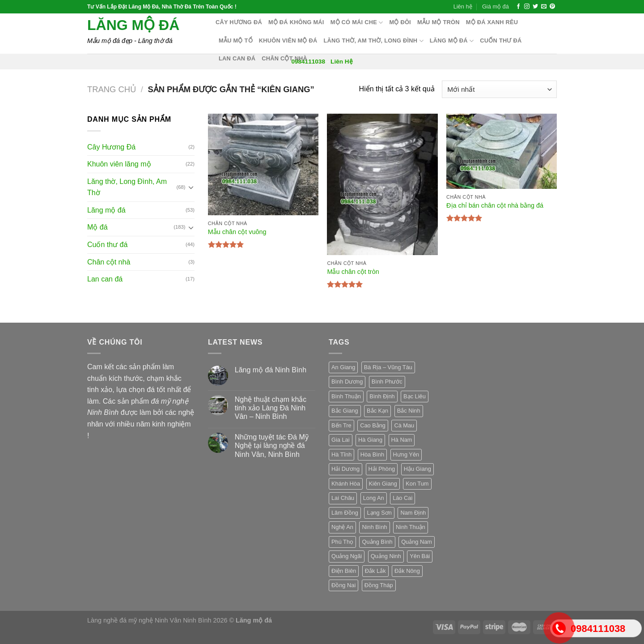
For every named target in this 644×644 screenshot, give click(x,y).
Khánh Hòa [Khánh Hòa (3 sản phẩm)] (346, 484)
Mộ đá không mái (296, 22)
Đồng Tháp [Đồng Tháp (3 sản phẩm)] (379, 585)
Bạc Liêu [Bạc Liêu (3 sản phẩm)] (415, 396)
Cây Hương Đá (111, 147)
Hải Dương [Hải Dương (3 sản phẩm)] (345, 469)
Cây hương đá (239, 22)
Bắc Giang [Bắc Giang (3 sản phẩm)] (345, 411)
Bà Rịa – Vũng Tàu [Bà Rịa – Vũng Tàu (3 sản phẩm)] (388, 367)
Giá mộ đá (496, 6)
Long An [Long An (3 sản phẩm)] (374, 498)
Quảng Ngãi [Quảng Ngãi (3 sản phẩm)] (347, 556)
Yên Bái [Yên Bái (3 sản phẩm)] (420, 556)
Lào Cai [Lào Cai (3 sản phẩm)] (402, 498)
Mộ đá (97, 227)
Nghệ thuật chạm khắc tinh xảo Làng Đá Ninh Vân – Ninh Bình (271, 408)
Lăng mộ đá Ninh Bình (271, 370)
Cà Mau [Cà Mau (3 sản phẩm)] (404, 425)
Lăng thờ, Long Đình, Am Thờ (127, 187)
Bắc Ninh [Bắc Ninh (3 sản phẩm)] (409, 411)
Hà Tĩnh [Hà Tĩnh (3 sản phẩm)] (341, 454)
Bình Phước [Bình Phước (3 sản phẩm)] (387, 382)
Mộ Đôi (400, 22)
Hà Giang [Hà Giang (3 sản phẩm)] (370, 440)
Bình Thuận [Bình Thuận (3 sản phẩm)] (346, 396)
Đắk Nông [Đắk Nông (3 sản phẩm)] (407, 571)
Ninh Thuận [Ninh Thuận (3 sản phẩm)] (411, 527)
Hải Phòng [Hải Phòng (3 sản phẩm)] (382, 469)
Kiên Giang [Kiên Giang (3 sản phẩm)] (383, 484)
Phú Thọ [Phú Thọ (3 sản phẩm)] (342, 542)
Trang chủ (112, 89)
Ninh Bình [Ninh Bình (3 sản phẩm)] (374, 527)
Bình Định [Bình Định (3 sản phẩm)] (382, 396)
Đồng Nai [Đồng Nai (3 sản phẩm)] (343, 585)
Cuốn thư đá (501, 41)
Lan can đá (237, 58)
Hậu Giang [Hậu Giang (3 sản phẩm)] (417, 469)
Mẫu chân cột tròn (353, 272)
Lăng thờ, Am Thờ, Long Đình (374, 41)
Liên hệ (463, 6)
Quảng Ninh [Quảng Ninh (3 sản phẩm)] (386, 556)
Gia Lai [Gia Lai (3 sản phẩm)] (341, 440)
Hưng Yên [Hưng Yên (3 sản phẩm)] (406, 454)
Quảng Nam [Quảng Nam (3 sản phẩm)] (417, 542)
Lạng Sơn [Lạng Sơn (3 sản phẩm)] (379, 513)
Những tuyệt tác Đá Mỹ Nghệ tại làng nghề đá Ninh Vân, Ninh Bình (272, 446)
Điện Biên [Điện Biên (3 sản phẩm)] (344, 571)
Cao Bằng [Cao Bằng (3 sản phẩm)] (373, 425)
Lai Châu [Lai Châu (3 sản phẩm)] (343, 498)
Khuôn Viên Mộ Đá (288, 41)
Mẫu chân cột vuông (237, 232)
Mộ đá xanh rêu (492, 22)
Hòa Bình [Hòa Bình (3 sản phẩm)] (372, 454)
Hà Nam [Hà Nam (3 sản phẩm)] (402, 440)
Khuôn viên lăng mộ (119, 164)
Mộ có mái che (357, 23)
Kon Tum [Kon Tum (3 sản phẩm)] (417, 484)
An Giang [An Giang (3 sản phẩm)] (343, 367)
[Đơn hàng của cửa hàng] (499, 89)
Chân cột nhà (284, 58)
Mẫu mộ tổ (236, 41)
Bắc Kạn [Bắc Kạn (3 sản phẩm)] (377, 411)
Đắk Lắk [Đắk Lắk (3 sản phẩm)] (375, 571)
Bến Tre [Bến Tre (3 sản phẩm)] (341, 425)
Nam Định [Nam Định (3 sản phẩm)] (413, 513)
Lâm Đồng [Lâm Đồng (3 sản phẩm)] (345, 513)
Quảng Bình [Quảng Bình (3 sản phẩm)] (377, 542)
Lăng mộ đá (133, 25)
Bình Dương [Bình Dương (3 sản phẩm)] (347, 382)
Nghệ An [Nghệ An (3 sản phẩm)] (342, 527)
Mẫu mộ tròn (439, 22)
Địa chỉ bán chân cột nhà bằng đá (495, 205)
